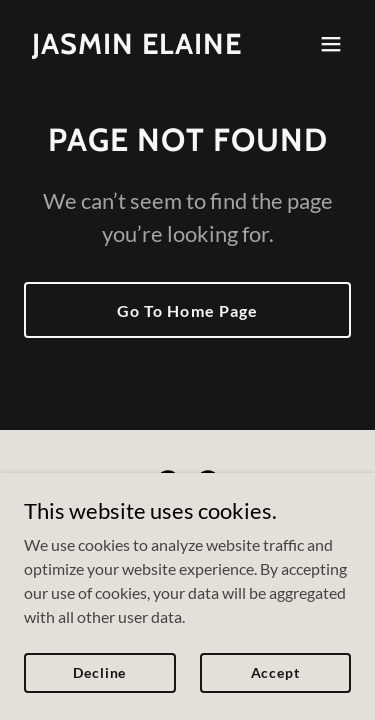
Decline (99, 672)
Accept (275, 672)
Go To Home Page (187, 310)
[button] (331, 44)
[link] (137, 47)
